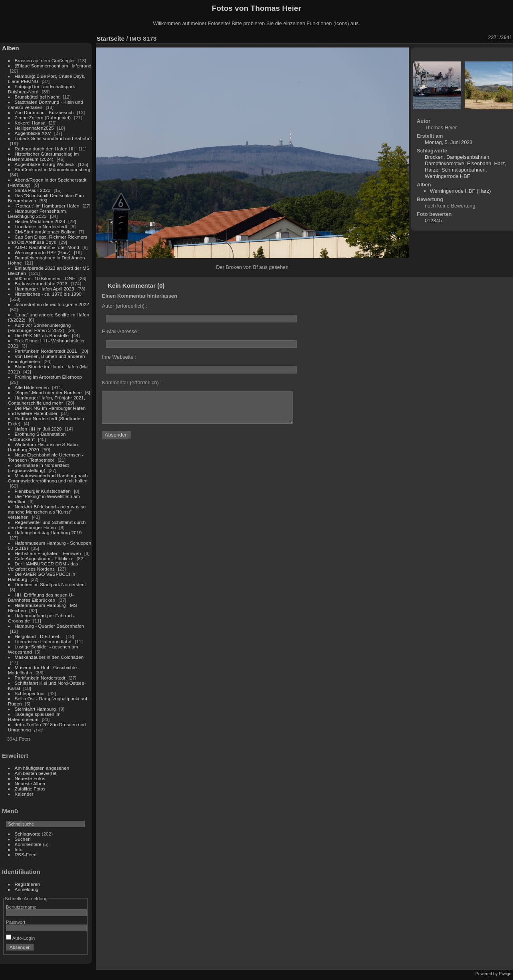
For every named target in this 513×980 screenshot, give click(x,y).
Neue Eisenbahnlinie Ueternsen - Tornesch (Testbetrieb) (46, 457)
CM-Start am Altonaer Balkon (45, 232)
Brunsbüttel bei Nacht (37, 97)
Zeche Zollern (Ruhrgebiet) (43, 118)
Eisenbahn (479, 163)
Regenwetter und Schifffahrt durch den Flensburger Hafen (47, 525)
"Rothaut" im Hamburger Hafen (47, 206)
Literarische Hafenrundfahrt (43, 641)
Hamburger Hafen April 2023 (45, 289)
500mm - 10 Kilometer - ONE (45, 278)
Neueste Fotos (30, 778)
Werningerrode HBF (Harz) (43, 252)
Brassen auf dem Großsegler (45, 60)
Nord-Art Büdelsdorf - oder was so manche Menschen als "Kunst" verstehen (47, 512)
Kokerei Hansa (30, 123)
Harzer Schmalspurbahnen (455, 170)
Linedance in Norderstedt (41, 226)
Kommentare (28, 844)
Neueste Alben (30, 783)
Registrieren (27, 884)
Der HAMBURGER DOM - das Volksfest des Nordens (43, 566)
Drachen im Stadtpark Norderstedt (51, 584)
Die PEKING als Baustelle (42, 335)
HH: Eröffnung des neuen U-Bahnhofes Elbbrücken (41, 597)
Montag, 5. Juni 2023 (449, 142)
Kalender (24, 794)
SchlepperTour (30, 693)
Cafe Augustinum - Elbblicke (44, 558)
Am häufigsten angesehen (42, 768)
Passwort (16, 922)
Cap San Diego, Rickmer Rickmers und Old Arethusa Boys (48, 239)
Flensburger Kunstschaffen (43, 491)
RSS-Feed (26, 855)
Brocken (434, 157)
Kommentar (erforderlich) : (132, 382)
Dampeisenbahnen (468, 157)
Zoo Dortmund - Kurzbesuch (44, 112)
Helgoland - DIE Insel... (39, 636)
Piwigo (505, 974)
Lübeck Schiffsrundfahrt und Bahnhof (53, 138)
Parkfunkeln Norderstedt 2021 (46, 351)
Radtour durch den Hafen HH (45, 149)
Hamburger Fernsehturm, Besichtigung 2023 (38, 213)
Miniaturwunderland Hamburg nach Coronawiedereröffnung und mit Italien (48, 478)
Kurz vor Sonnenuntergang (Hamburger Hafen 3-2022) (39, 328)
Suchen (23, 839)
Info (19, 849)
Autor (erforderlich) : (125, 306)
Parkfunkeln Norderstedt (40, 678)
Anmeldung (27, 889)
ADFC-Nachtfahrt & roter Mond (47, 247)
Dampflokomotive (445, 163)
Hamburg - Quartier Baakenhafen (50, 626)
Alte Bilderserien (32, 387)
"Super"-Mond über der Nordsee (48, 392)
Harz (500, 163)
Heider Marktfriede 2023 (40, 221)
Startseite (111, 39)
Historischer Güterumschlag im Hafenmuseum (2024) (44, 156)
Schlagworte (28, 834)
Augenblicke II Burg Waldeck (45, 164)
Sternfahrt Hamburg (35, 709)
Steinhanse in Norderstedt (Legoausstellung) (39, 468)
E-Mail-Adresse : (121, 331)
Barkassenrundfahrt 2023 (41, 284)
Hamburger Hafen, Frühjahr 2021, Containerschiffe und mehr (47, 400)
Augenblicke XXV (33, 133)
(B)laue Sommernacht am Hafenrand (53, 66)
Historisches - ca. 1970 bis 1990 (48, 294)
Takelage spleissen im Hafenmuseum (34, 717)
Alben (11, 48)
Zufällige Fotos (30, 789)
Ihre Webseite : (119, 357)
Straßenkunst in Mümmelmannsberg (53, 169)
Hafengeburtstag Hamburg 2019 (48, 532)
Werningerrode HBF (448, 176)
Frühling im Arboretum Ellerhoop (49, 377)
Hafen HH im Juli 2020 (38, 429)
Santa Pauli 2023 (33, 190)
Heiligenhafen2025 (34, 128)
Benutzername (21, 907)
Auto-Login (21, 938)
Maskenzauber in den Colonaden (49, 657)
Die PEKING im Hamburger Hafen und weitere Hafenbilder (47, 411)
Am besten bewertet (36, 773)
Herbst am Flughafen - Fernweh (49, 553)
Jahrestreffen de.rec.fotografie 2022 (52, 304)
